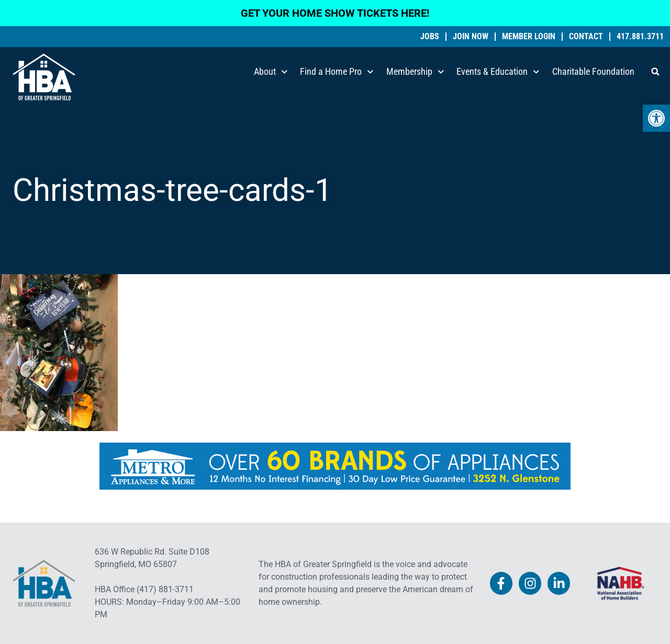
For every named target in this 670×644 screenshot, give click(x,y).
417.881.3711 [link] (640, 37)
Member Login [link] (529, 37)
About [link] (271, 72)
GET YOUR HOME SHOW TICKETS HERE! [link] (335, 13)
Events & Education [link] (498, 72)
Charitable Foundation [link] (593, 71)
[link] (656, 118)
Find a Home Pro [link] (337, 72)
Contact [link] (586, 37)
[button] (655, 72)
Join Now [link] (471, 37)
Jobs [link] (430, 37)
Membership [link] (415, 72)
